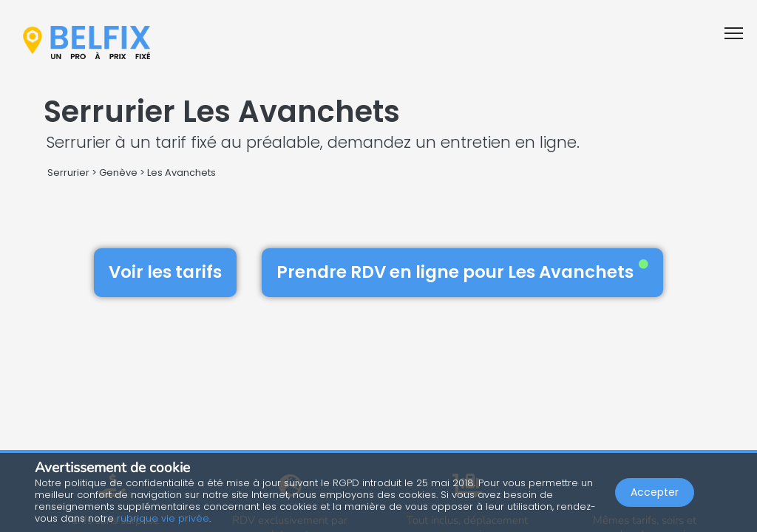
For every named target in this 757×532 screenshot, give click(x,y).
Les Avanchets (181, 173)
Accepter (655, 492)
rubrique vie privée (163, 518)
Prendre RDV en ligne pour (462, 272)
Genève (118, 173)
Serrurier (68, 173)
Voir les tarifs (165, 272)
